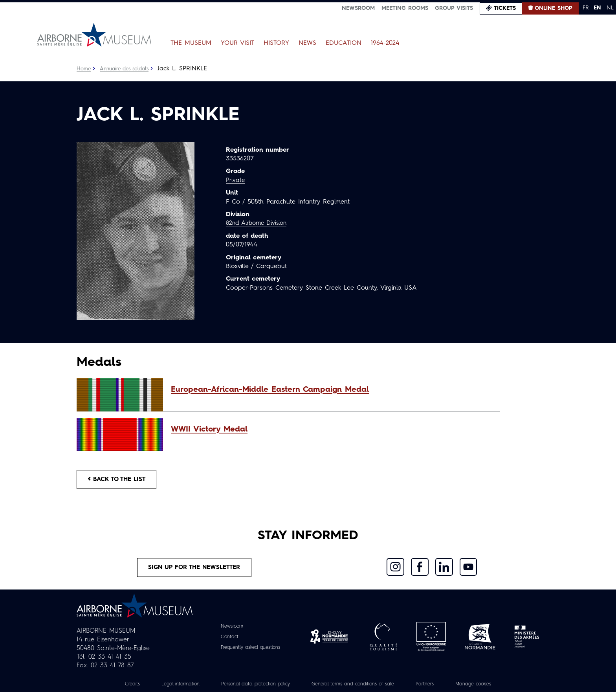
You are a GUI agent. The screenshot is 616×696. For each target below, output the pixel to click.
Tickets (505, 8)
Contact (226, 641)
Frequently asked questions (250, 651)
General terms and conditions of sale (358, 688)
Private (236, 180)
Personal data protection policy (248, 688)
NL (610, 8)
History (276, 43)
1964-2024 (385, 43)
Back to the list (120, 480)
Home (84, 69)
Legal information (165, 688)
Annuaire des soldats (128, 69)
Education (344, 43)
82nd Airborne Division (259, 223)
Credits (113, 688)
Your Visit (237, 43)
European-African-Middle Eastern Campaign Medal (270, 390)
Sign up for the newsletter (194, 570)
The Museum (191, 43)
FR (586, 8)
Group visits (454, 8)
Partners (438, 688)
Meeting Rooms (405, 8)
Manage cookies (491, 688)
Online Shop (554, 8)
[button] (332, 390)
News (307, 43)
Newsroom (358, 8)
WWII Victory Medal (209, 430)
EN (597, 8)
